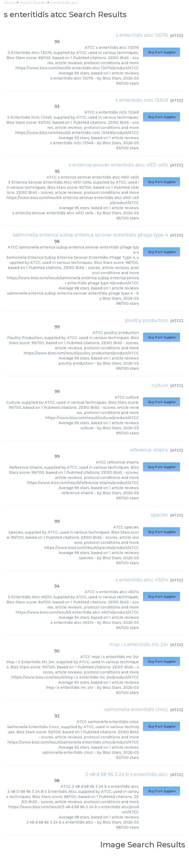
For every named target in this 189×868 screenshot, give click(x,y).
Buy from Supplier (162, 52)
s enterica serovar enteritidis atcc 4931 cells (118, 165)
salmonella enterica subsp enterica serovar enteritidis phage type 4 (90, 235)
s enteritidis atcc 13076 (142, 35)
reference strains (149, 450)
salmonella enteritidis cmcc (136, 709)
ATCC (177, 36)
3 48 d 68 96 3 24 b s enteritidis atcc (127, 774)
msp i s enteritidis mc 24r (139, 645)
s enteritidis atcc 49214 (142, 580)
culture (160, 385)
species (159, 515)
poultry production (147, 320)
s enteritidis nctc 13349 (142, 100)
